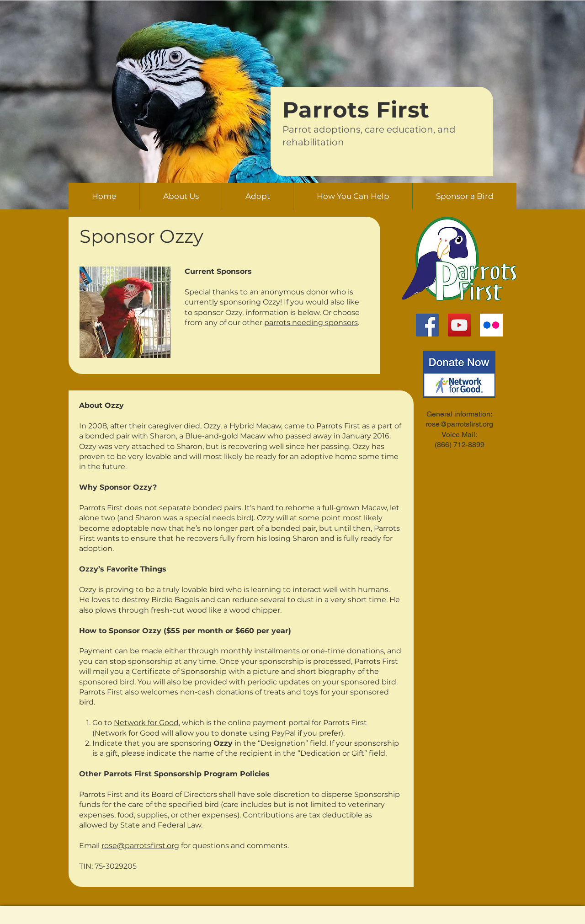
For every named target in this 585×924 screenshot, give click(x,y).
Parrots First (356, 110)
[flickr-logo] (491, 325)
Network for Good (146, 723)
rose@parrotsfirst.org (140, 846)
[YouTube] (459, 325)
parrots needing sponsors (311, 323)
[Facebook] (427, 325)
